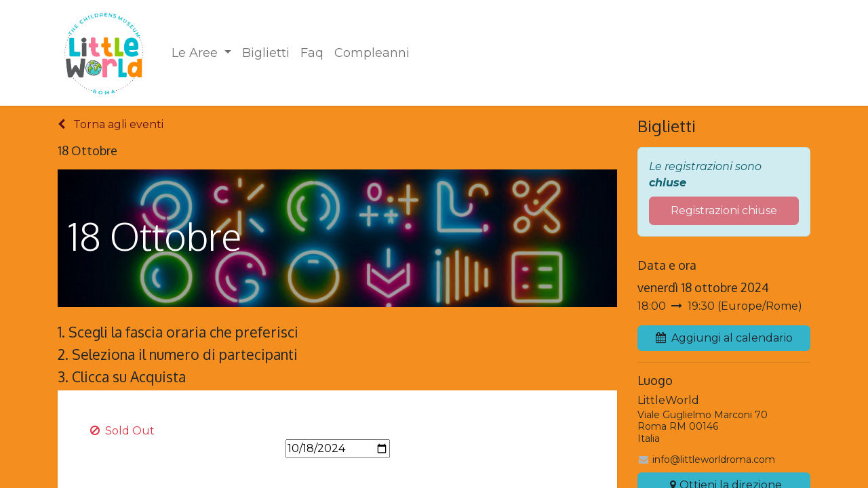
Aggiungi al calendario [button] (724, 338)
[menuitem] (201, 53)
